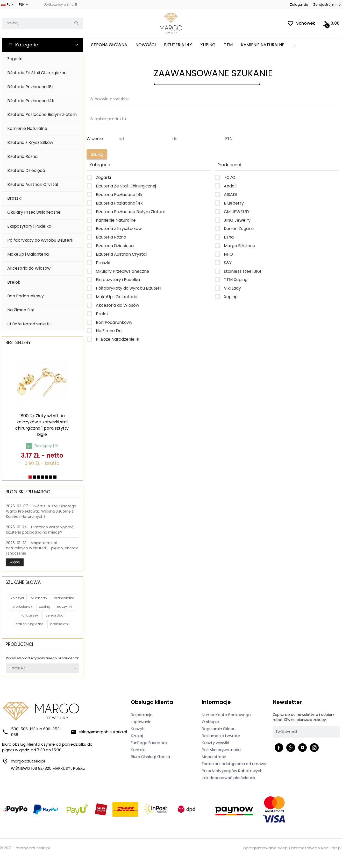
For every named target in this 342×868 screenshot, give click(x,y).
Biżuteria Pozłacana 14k (31, 101)
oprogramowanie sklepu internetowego (282, 848)
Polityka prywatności (222, 750)
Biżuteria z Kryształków (30, 142)
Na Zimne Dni (20, 310)
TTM (228, 45)
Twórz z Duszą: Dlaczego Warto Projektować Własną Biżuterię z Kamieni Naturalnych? (41, 511)
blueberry (39, 598)
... (294, 45)
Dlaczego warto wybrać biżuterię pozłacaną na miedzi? (40, 530)
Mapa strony (214, 757)
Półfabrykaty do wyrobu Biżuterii (40, 240)
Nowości (146, 45)
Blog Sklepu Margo (28, 492)
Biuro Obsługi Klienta (150, 757)
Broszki (14, 198)
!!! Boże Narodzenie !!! (29, 324)
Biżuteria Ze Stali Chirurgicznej (37, 73)
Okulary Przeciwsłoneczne (34, 212)
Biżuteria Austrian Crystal (33, 184)
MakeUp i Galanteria (28, 254)
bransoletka (64, 598)
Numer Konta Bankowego (226, 715)
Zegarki (15, 59)
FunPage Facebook (149, 743)
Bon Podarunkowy (26, 296)
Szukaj (137, 736)
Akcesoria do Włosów (29, 268)
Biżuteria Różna (22, 156)
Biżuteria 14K (178, 45)
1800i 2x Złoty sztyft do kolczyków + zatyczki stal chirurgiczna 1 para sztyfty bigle (42, 425)
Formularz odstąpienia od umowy (234, 764)
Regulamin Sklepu (219, 729)
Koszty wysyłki (215, 743)
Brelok (14, 282)
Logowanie (141, 722)
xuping (45, 607)
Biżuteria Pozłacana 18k (31, 87)
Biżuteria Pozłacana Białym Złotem (42, 114)
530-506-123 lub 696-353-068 (32, 732)
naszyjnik (65, 607)
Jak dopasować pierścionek (229, 778)
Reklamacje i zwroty (221, 736)
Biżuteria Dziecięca (26, 170)
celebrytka (54, 615)
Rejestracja (142, 715)
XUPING (208, 45)
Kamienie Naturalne (263, 45)
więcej (15, 562)
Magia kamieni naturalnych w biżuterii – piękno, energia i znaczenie (42, 548)
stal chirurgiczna (30, 624)
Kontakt (138, 750)
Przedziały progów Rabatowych (232, 771)
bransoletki (60, 624)
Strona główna (109, 45)
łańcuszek (30, 615)
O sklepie (211, 722)
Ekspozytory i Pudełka (29, 226)
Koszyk (137, 729)
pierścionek (22, 607)
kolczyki (17, 598)
